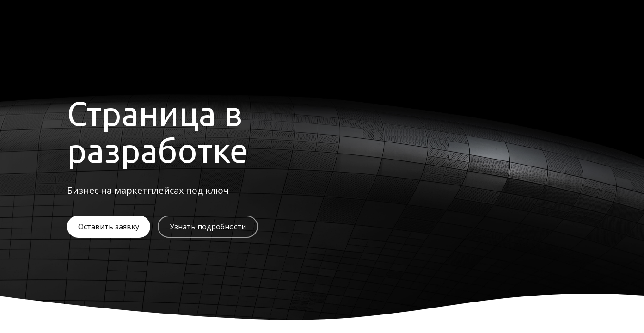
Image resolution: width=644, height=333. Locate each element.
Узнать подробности (208, 227)
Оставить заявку (109, 227)
